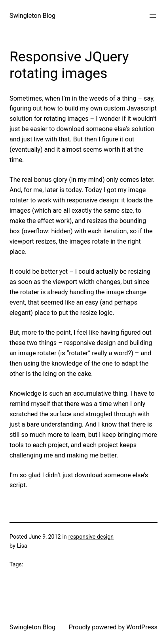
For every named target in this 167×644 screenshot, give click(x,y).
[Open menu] (153, 16)
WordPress (142, 627)
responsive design (91, 537)
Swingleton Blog (32, 16)
